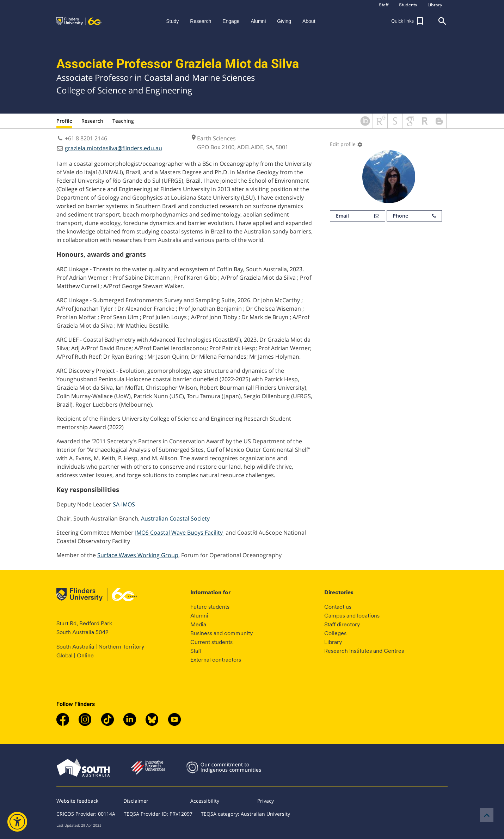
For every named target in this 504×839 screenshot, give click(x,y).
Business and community (222, 633)
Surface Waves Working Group (138, 555)
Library (333, 642)
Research (92, 121)
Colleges (335, 633)
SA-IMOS (124, 504)
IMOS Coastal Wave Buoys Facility (180, 533)
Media (198, 624)
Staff (196, 651)
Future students (210, 607)
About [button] (309, 21)
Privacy (266, 801)
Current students (211, 642)
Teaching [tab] (123, 121)
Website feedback (77, 801)
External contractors (216, 660)
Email (358, 216)
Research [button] (201, 21)
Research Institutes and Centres (364, 651)
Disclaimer (136, 801)
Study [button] (172, 21)
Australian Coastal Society (176, 518)
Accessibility (205, 801)
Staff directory (342, 624)
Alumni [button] (258, 21)
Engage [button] (231, 21)
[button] (408, 21)
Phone (414, 216)
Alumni (199, 616)
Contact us (338, 607)
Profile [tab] (64, 121)
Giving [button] (284, 21)
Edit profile (346, 144)
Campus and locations (352, 616)
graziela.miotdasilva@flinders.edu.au (113, 148)
